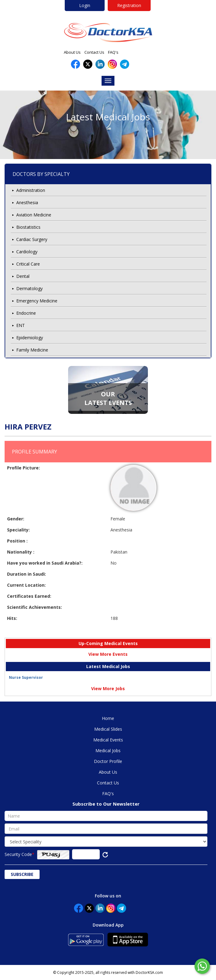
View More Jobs (108, 688)
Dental (23, 276)
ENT (21, 325)
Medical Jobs (108, 751)
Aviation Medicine (34, 215)
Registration (129, 5)
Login (85, 5)
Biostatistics (28, 227)
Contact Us (94, 52)
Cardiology (27, 252)
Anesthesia (27, 202)
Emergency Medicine (37, 301)
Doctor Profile (108, 761)
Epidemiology (30, 338)
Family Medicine (32, 350)
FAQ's (113, 52)
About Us (72, 52)
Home (108, 718)
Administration (31, 190)
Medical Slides (108, 729)
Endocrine (26, 313)
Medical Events (108, 740)
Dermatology (29, 288)
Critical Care (28, 264)
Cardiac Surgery (32, 239)
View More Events (108, 654)
